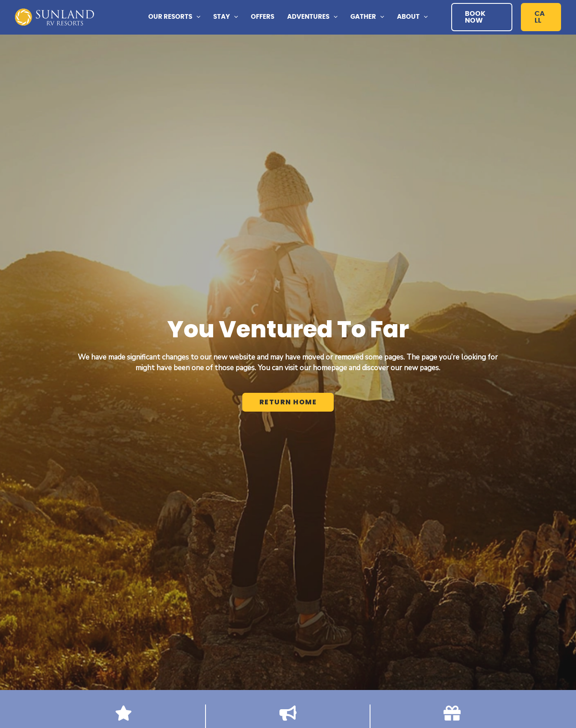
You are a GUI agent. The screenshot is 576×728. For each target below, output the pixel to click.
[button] (482, 17)
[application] (196, 17)
